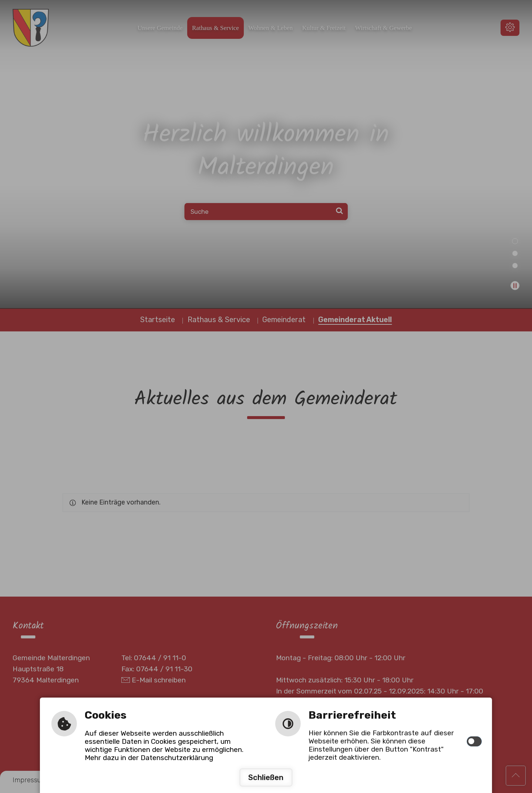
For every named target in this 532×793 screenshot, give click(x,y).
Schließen (266, 777)
